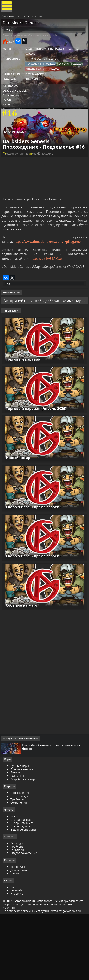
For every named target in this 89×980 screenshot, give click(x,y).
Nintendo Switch (37, 83)
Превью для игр (23, 890)
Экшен (32, 56)
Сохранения (20, 867)
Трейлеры (19, 911)
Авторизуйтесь (28, 345)
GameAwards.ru (13, 18)
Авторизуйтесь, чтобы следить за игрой (31, 42)
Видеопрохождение (25, 917)
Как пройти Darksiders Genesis (22, 801)
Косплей (17, 955)
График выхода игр (25, 833)
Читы (8, 123)
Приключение (48, 56)
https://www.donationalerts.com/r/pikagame (48, 280)
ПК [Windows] (36, 67)
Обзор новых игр (23, 887)
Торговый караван (22, 413)
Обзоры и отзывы (17, 107)
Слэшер (32, 62)
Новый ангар (17, 514)
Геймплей (18, 914)
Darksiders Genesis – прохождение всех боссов (53, 809)
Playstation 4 (35, 72)
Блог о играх (35, 18)
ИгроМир (18, 958)
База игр (18, 836)
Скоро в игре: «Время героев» (33, 565)
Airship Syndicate (38, 89)
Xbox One (33, 78)
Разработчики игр (24, 843)
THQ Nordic (35, 94)
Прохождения (21, 857)
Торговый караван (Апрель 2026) (35, 463)
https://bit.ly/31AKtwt (47, 298)
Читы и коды (20, 860)
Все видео (19, 908)
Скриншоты (13, 112)
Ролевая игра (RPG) (71, 56)
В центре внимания (25, 894)
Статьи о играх (22, 884)
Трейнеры (19, 863)
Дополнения (20, 935)
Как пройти (12, 102)
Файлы (9, 118)
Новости (17, 880)
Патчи (16, 938)
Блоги (16, 952)
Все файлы (19, 931)
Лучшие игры (21, 830)
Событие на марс (21, 666)
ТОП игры (18, 839)
